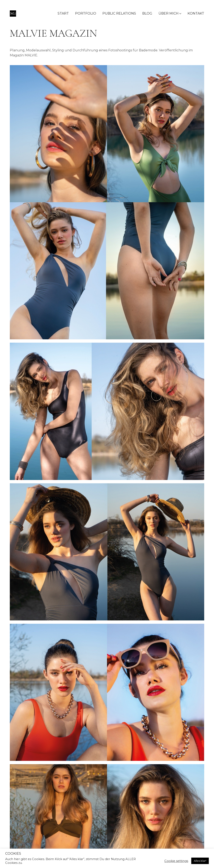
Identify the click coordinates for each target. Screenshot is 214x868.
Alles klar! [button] (200, 861)
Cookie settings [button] (176, 861)
